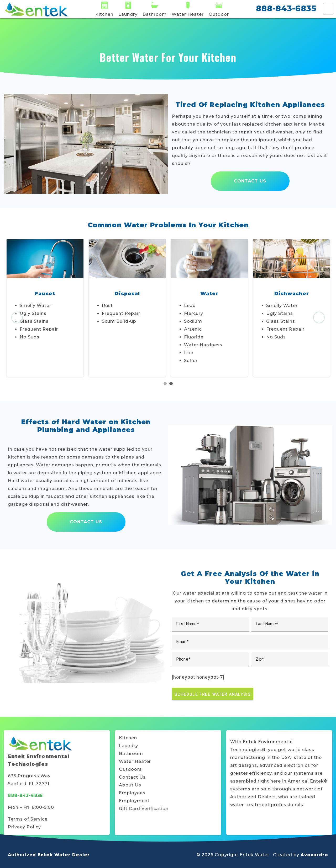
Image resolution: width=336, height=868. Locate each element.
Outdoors (130, 769)
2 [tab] (171, 384)
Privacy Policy (24, 827)
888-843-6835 (286, 9)
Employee (131, 793)
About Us (130, 785)
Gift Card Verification (144, 809)
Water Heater (135, 761)
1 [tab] (165, 384)
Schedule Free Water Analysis (213, 694)
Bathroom (131, 754)
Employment (134, 801)
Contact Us (250, 181)
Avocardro (314, 855)
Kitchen (128, 738)
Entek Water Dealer (64, 855)
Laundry (128, 746)
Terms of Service (28, 819)
